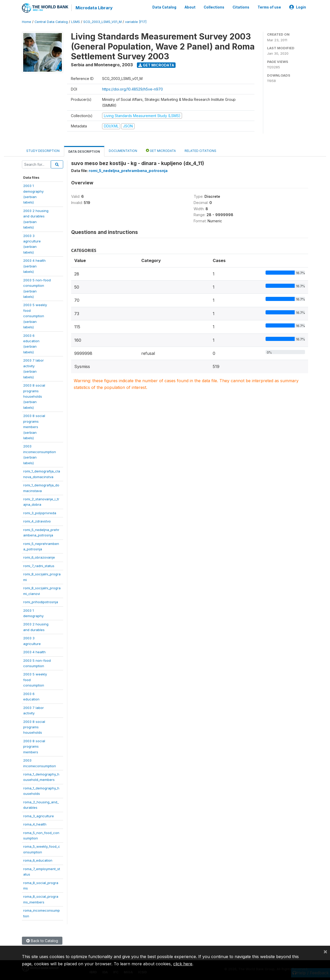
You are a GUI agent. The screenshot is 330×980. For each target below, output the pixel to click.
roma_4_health (35, 824)
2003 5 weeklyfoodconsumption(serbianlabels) (35, 316)
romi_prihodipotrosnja (41, 602)
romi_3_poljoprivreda (40, 513)
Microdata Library (94, 8)
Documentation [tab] (123, 151)
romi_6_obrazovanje (39, 557)
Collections (214, 7)
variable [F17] (136, 22)
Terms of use (269, 7)
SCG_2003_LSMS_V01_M (102, 22)
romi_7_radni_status (39, 566)
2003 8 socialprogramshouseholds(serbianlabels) (34, 396)
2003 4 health (34, 652)
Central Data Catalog (51, 22)
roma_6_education (38, 860)
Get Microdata (156, 65)
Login (298, 7)
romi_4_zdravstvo (37, 521)
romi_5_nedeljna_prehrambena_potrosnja (128, 171)
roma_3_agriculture (39, 816)
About (190, 7)
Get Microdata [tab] (161, 150)
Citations (241, 7)
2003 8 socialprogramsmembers (34, 746)
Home (27, 22)
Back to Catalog (42, 941)
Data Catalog (164, 7)
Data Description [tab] (84, 152)
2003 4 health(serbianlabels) (34, 266)
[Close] (325, 951)
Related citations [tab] (200, 151)
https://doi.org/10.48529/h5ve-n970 (133, 89)
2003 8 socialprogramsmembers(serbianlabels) (34, 427)
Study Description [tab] (43, 151)
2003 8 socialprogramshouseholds (34, 727)
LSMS (76, 22)
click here (183, 964)
